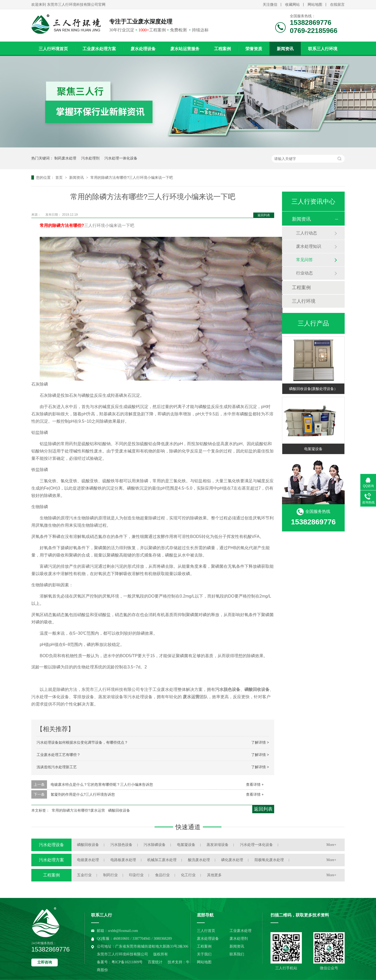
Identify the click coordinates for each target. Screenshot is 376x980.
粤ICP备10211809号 (127, 962)
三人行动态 (307, 233)
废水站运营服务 (185, 49)
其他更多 (214, 875)
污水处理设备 (51, 845)
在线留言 (337, 5)
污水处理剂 (90, 158)
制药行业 (110, 875)
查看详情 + (255, 784)
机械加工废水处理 (162, 860)
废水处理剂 (239, 939)
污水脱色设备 (121, 845)
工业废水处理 (240, 931)
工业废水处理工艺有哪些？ (58, 755)
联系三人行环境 (323, 49)
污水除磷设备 (155, 845)
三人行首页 (206, 931)
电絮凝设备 (313, 449)
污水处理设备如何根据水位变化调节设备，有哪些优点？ (82, 742)
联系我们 (237, 954)
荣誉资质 (254, 49)
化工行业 (188, 875)
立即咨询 (45, 962)
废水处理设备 (143, 49)
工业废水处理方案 (99, 49)
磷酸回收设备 (119, 810)
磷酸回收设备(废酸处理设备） (313, 389)
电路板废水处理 (123, 860)
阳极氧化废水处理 (269, 860)
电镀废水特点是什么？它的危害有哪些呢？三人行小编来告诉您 (102, 784)
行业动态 (304, 273)
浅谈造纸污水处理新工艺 (57, 767)
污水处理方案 (51, 860)
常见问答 (304, 260)
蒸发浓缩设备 (218, 845)
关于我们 (204, 954)
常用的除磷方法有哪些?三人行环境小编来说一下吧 (132, 177)
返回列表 (264, 215)
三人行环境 (304, 301)
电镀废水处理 (88, 860)
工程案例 (222, 49)
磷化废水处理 (232, 860)
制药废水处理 (65, 158)
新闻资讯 (285, 49)
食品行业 (162, 875)
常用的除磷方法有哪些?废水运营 (78, 810)
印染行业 (136, 875)
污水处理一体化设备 (121, 158)
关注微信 (270, 5)
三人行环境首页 (53, 49)
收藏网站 (292, 5)
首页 (60, 177)
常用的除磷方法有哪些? (62, 225)
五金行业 (84, 875)
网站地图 (315, 5)
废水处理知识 (309, 246)
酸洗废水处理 (199, 860)
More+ (331, 845)
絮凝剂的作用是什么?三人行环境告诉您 (83, 794)
